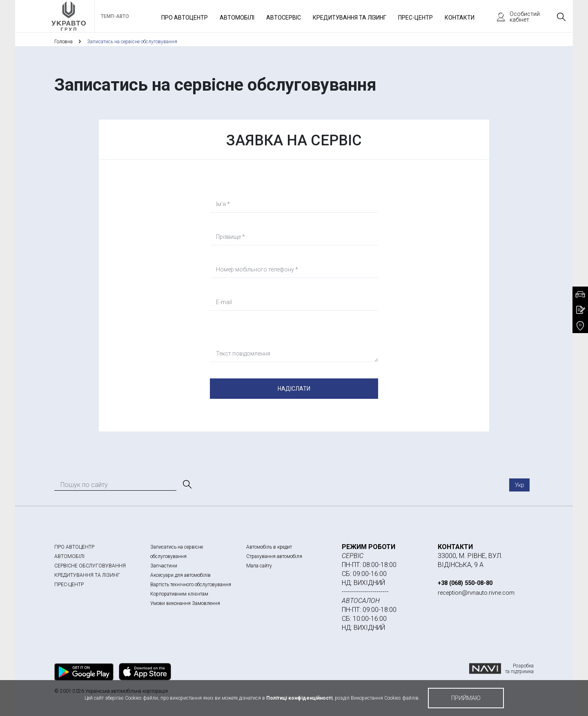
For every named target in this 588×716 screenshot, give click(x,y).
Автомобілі (237, 18)
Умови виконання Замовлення (185, 603)
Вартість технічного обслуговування (191, 585)
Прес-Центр (415, 18)
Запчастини (164, 566)
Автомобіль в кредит (269, 547)
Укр (520, 485)
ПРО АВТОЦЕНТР (74, 547)
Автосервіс (284, 18)
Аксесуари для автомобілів (180, 575)
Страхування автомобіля (274, 556)
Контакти (460, 18)
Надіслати (294, 389)
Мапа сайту (259, 566)
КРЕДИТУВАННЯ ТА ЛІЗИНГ (87, 575)
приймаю (466, 698)
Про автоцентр (185, 18)
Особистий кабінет (514, 17)
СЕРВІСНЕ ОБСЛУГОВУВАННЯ (90, 566)
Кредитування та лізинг (350, 18)
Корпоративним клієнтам (179, 594)
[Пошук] (187, 485)
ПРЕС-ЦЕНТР (69, 585)
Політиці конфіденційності (299, 698)
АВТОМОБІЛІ (69, 556)
